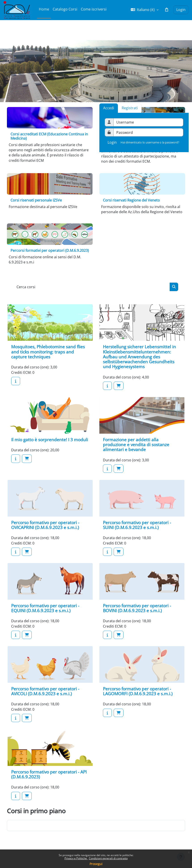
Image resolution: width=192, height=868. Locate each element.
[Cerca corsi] (92, 287)
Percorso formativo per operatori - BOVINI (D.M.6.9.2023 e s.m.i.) (137, 608)
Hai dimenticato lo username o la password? (150, 142)
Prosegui (96, 864)
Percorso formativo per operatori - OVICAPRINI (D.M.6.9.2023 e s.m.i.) (45, 525)
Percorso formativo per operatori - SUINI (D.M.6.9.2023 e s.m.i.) (137, 525)
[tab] (130, 108)
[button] (145, 10)
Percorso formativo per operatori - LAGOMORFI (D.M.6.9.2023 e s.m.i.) (138, 691)
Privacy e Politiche (76, 858)
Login (181, 10)
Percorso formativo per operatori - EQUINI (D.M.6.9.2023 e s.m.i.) (45, 608)
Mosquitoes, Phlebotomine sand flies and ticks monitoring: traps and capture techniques (48, 352)
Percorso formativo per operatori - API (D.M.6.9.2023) (49, 774)
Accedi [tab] (109, 108)
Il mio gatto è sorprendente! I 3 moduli (50, 440)
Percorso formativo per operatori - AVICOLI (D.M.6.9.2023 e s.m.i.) (45, 691)
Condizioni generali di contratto (108, 858)
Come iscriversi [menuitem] (94, 9)
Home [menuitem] (44, 9)
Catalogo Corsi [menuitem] (65, 9)
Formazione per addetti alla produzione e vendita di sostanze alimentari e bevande (136, 445)
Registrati (130, 108)
